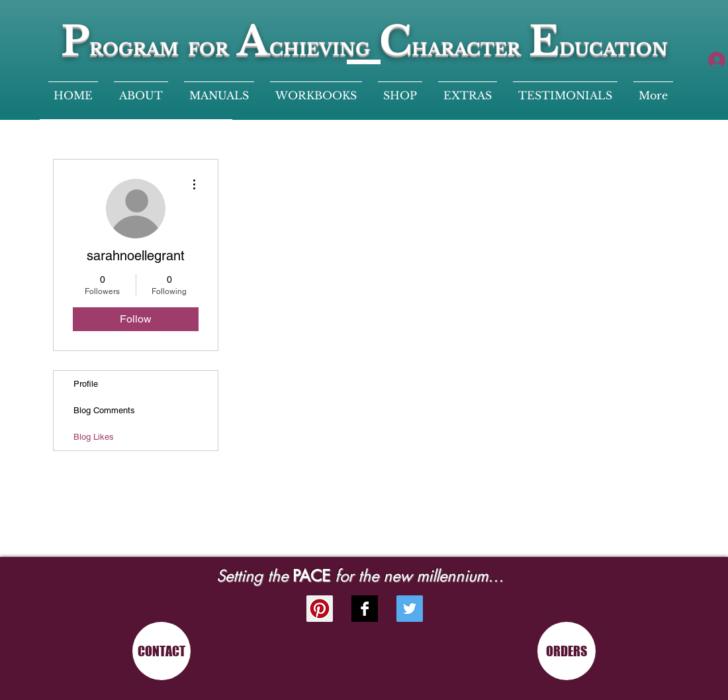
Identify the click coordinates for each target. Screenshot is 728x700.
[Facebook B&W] (365, 609)
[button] (468, 90)
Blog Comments (104, 410)
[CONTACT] (161, 651)
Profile (86, 384)
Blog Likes (94, 437)
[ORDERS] (567, 651)
